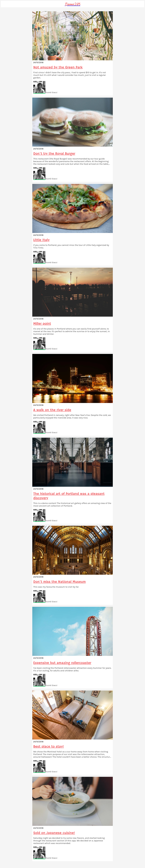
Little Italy (41, 240)
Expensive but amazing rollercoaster (62, 663)
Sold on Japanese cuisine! (54, 833)
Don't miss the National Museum (60, 582)
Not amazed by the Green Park (58, 67)
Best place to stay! (49, 747)
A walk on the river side (52, 410)
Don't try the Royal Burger (54, 154)
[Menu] (5, 4)
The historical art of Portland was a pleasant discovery (69, 496)
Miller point (42, 324)
